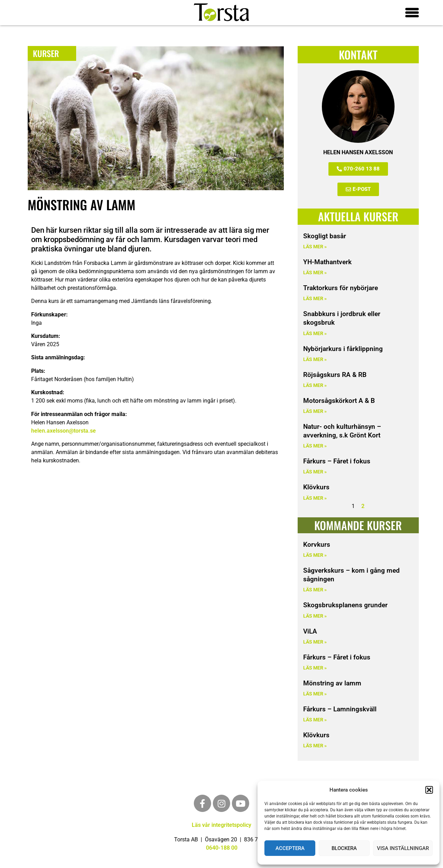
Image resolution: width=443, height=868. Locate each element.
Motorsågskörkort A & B (339, 401)
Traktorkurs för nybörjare (341, 288)
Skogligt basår (325, 236)
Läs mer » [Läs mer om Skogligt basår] (315, 247)
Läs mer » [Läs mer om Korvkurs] (315, 555)
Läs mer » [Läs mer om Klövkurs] (315, 498)
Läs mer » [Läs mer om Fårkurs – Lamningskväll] (315, 720)
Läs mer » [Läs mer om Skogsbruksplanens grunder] (315, 616)
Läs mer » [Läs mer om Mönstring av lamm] (315, 694)
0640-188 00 (222, 848)
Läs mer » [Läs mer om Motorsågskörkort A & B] (315, 411)
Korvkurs (317, 544)
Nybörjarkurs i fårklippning (343, 348)
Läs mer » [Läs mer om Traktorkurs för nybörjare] (315, 299)
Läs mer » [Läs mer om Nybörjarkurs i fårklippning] (315, 359)
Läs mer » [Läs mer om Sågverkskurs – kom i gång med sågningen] (315, 590)
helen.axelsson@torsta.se (64, 430)
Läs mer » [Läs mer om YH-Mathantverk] (315, 273)
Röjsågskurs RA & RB (335, 375)
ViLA (310, 631)
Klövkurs (316, 487)
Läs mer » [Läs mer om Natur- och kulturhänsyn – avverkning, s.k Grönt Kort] (315, 446)
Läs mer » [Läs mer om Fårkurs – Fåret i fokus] (315, 472)
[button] (429, 790)
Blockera (344, 848)
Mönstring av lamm (332, 683)
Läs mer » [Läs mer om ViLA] (315, 642)
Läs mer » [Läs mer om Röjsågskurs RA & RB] (315, 385)
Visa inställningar (403, 848)
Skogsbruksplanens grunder (345, 605)
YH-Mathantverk (327, 262)
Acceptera (290, 848)
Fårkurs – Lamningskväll (340, 709)
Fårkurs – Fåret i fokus (337, 461)
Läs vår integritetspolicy (221, 825)
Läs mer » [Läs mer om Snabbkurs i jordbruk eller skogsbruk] (315, 333)
